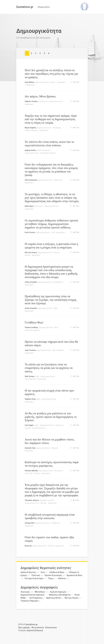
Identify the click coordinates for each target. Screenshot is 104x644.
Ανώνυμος (25, 592)
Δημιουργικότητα (42, 82)
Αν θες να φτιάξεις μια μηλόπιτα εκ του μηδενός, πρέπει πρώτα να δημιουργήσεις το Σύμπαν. (51, 417)
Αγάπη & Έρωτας (28, 572)
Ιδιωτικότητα (38, 628)
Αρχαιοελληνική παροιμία (32, 595)
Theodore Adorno (32, 500)
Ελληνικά (39, 631)
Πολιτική (36, 575)
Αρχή (37, 376)
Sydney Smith (30, 150)
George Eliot (30, 523)
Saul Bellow (29, 82)
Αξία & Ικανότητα (43, 150)
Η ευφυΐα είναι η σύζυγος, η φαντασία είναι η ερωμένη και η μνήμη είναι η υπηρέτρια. (51, 246)
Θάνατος (62, 578)
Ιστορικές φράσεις (32, 330)
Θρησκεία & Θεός (74, 575)
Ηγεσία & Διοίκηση (53, 575)
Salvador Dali (30, 448)
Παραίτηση (58, 180)
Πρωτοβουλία (58, 350)
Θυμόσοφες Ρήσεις (48, 153)
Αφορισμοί (30, 85)
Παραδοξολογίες (39, 428)
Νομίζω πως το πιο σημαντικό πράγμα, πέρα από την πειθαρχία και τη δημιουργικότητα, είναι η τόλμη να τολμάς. (51, 119)
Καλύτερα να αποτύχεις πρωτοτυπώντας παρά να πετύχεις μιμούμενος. (52, 464)
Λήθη (55, 308)
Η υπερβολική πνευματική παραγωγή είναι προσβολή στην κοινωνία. (50, 516)
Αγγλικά (30, 631)
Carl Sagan (29, 425)
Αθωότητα (38, 206)
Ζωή (53, 232)
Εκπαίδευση (58, 282)
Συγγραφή (61, 82)
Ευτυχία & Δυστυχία (34, 578)
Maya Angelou (30, 128)
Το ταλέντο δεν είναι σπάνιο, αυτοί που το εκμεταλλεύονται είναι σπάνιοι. (49, 144)
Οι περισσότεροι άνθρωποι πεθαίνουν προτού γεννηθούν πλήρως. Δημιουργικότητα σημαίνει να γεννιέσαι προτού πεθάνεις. (51, 224)
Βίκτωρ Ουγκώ (31, 252)
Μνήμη (27, 255)
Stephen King (30, 399)
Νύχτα (53, 82)
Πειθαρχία (57, 128)
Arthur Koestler (31, 282)
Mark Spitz (29, 206)
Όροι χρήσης (24, 628)
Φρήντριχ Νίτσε (54, 598)
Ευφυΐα (56, 252)
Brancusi (28, 546)
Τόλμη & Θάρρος (31, 130)
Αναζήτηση (43, 101)
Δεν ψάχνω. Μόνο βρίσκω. (40, 96)
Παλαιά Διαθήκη (31, 327)
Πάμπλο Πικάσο (31, 101)
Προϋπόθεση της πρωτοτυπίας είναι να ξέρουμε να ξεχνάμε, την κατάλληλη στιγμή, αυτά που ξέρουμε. (51, 300)
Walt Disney (29, 376)
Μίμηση (55, 448)
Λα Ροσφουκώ (36, 598)
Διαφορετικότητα (47, 500)
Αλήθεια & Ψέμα (57, 572)
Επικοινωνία (51, 628)
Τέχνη (51, 578)
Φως (56, 327)
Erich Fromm (30, 232)
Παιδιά (51, 546)
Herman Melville (31, 471)
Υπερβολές (55, 523)
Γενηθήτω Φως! (34, 322)
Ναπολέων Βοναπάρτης (60, 595)
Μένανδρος (40, 592)
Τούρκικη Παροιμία (29, 601)
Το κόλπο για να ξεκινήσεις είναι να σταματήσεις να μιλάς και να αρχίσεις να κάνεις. (49, 368)
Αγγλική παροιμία (58, 592)
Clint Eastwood (31, 180)
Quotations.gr (25, 7)
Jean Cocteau (30, 350)
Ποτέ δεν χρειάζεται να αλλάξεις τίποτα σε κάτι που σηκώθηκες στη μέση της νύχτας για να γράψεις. (51, 74)
